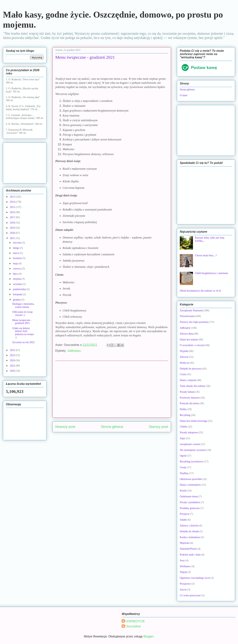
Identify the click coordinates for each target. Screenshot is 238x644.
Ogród (183, 456)
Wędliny (184, 473)
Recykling (185, 415)
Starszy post (158, 427)
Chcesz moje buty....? (206, 255)
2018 (13, 223)
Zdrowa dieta (187, 334)
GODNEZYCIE (135, 621)
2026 (13, 371)
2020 (13, 233)
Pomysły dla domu (189, 403)
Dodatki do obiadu (189, 531)
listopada (18, 294)
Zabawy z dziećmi (189, 526)
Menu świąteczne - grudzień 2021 (22, 322)
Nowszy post (65, 427)
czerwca (17, 269)
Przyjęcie (185, 514)
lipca (16, 274)
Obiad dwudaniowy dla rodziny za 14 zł (200, 291)
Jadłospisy (74, 351)
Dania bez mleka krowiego (194, 421)
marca (16, 253)
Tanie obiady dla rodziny (193, 386)
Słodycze (184, 363)
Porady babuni (187, 392)
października (20, 289)
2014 (13, 202)
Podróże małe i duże (190, 555)
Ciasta (183, 374)
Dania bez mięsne (189, 340)
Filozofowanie (187, 316)
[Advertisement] (112, 389)
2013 (13, 197)
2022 (13, 350)
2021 (13, 238)
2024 (13, 360)
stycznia (17, 243)
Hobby (183, 409)
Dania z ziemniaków (190, 485)
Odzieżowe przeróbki (191, 479)
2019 (13, 228)
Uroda (183, 467)
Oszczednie (133, 626)
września (18, 284)
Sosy (182, 561)
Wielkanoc (185, 566)
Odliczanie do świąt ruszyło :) (22, 313)
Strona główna (112, 427)
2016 (13, 212)
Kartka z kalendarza (190, 537)
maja (16, 263)
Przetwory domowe (190, 398)
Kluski (183, 491)
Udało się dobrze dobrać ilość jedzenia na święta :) (23, 333)
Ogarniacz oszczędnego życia (195, 578)
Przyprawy (185, 584)
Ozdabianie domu (189, 496)
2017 (13, 217)
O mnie (184, 95)
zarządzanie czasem (190, 444)
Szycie (183, 590)
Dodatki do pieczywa (191, 369)
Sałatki (183, 520)
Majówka (185, 543)
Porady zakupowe (189, 432)
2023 (13, 355)
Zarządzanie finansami (191, 310)
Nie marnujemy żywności (193, 450)
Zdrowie (184, 357)
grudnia (17, 300)
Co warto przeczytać (190, 595)
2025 (13, 366)
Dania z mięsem (188, 380)
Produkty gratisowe (190, 508)
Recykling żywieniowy (192, 462)
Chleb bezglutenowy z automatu (212, 273)
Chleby (183, 427)
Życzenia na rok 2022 (23, 342)
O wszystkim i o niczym (192, 345)
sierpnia (17, 279)
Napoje (183, 572)
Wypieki (184, 351)
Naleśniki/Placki (188, 549)
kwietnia (18, 258)
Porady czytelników (190, 502)
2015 (13, 207)
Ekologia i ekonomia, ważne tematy (23, 305)
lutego (16, 248)
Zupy (183, 438)
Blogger (148, 636)
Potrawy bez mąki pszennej (194, 322)
